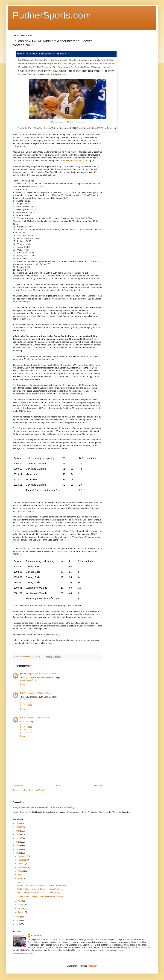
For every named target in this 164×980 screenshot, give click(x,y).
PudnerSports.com (52, 15)
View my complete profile (23, 954)
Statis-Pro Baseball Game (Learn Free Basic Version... (40, 889)
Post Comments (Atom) (34, 790)
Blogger (93, 966)
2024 (18, 831)
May (20, 882)
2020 (18, 846)
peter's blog (26, 674)
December (22, 856)
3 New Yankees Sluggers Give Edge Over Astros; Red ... (41, 896)
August (21, 871)
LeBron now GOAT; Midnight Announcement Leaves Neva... (42, 885)
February (22, 908)
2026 (18, 823)
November (22, 860)
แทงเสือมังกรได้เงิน (28, 680)
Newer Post (18, 786)
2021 (18, 842)
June (20, 878)
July (20, 875)
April (20, 901)
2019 (18, 849)
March (21, 905)
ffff (21, 693)
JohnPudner (36, 935)
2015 (18, 924)
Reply (23, 684)
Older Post (97, 786)
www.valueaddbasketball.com (74, 161)
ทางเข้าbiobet (26, 700)
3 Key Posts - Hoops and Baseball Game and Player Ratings (44, 807)
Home (58, 786)
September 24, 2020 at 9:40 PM (37, 693)
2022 (18, 838)
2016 (18, 920)
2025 (18, 827)
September (23, 867)
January (21, 912)
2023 (18, 835)
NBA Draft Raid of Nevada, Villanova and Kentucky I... (40, 893)
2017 (18, 917)
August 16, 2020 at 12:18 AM (44, 674)
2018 (18, 853)
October (21, 864)
